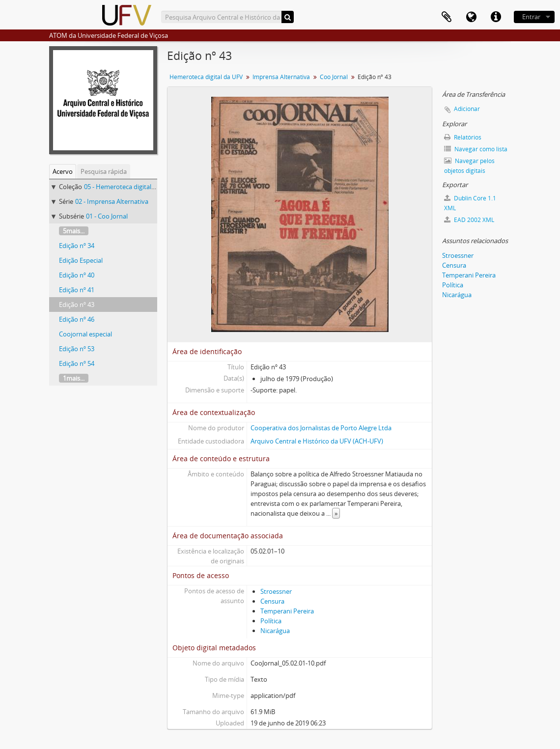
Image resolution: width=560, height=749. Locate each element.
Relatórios (463, 137)
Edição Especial (81, 260)
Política (271, 621)
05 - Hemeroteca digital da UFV (129, 187)
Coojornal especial (85, 334)
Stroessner (276, 591)
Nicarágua (275, 631)
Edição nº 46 (77, 319)
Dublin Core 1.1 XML (470, 203)
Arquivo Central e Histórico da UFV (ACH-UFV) (317, 441)
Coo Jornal (334, 77)
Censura (272, 601)
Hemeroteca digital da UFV (206, 77)
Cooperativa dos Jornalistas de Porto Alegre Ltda (321, 428)
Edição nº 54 (77, 363)
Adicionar (467, 109)
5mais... (74, 231)
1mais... (74, 378)
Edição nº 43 (77, 305)
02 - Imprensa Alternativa (112, 201)
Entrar (531, 17)
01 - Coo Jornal (107, 216)
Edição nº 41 (77, 290)
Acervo (63, 171)
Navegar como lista (476, 149)
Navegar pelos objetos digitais (469, 166)
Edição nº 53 (77, 349)
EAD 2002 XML (469, 220)
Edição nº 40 (77, 275)
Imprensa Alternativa (281, 77)
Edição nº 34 (77, 246)
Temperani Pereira (287, 611)
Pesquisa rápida (104, 171)
